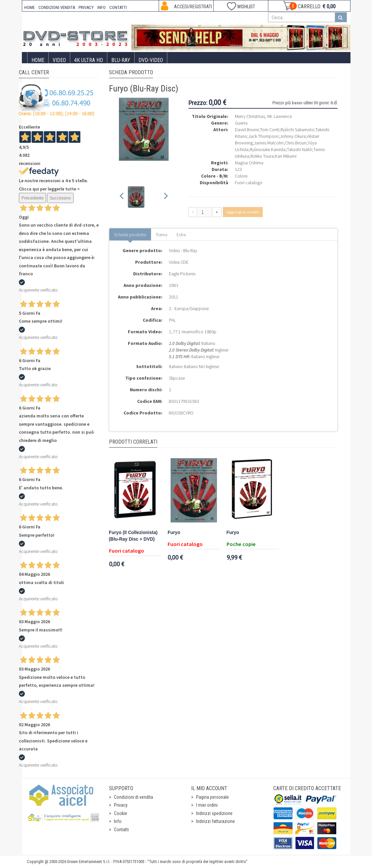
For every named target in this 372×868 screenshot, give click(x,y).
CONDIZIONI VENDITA (57, 7)
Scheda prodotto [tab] (130, 235)
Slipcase (177, 378)
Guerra (241, 123)
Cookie (121, 813)
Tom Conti (270, 130)
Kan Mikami (286, 156)
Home (38, 60)
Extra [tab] (181, 235)
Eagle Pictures (182, 274)
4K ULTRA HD (89, 60)
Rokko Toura (262, 156)
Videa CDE (179, 262)
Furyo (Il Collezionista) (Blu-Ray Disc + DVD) (133, 536)
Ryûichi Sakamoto (297, 130)
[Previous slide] (122, 197)
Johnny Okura (293, 136)
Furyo (174, 533)
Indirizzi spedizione (214, 813)
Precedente (32, 198)
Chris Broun (296, 143)
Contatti (121, 830)
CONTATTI (118, 7)
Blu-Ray (121, 60)
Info (118, 821)
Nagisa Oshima (249, 163)
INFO (102, 7)
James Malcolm (269, 143)
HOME (29, 7)
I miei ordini (207, 805)
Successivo (60, 198)
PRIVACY (86, 7)
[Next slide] (165, 197)
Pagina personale (213, 797)
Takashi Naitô (299, 149)
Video (59, 60)
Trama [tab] (161, 235)
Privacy (121, 805)
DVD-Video (151, 60)
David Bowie (247, 130)
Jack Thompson (264, 136)
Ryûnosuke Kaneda (268, 149)
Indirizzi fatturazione (215, 821)
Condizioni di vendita (133, 797)
